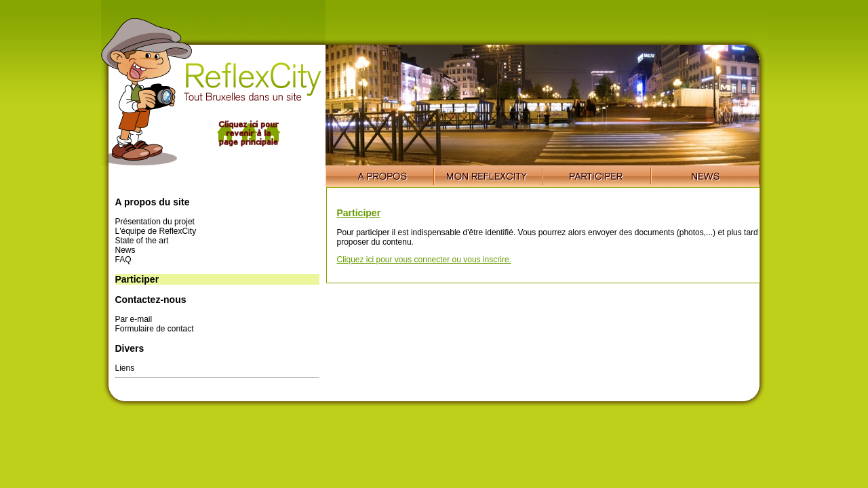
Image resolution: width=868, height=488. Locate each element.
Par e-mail (134, 319)
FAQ (123, 260)
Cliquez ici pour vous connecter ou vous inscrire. (424, 260)
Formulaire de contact (155, 329)
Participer (359, 213)
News (125, 250)
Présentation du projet (155, 222)
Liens (125, 368)
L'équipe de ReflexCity (156, 231)
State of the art (142, 241)
